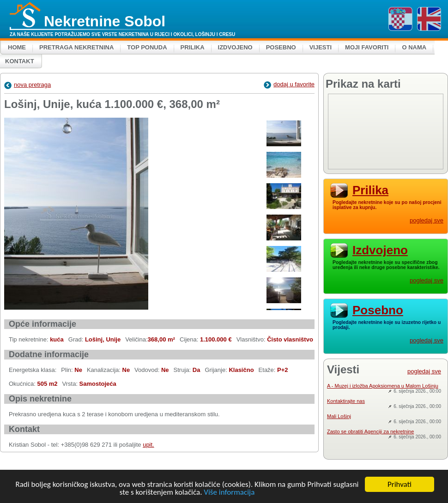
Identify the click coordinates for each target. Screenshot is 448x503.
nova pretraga (27, 85)
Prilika (193, 47)
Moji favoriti (367, 47)
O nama (414, 47)
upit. (148, 445)
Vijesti (321, 47)
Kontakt (20, 61)
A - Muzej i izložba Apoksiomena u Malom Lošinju (383, 386)
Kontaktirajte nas (346, 401)
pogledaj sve (427, 220)
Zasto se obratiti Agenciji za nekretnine (370, 431)
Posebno (281, 47)
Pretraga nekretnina (76, 47)
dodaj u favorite (289, 84)
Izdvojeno (235, 47)
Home (17, 47)
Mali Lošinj (339, 416)
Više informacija (229, 492)
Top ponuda (147, 47)
